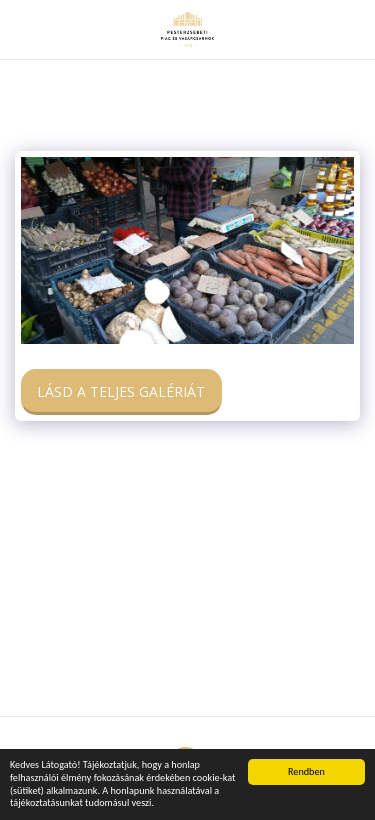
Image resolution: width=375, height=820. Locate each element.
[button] (22, 28)
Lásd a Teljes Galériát (121, 391)
